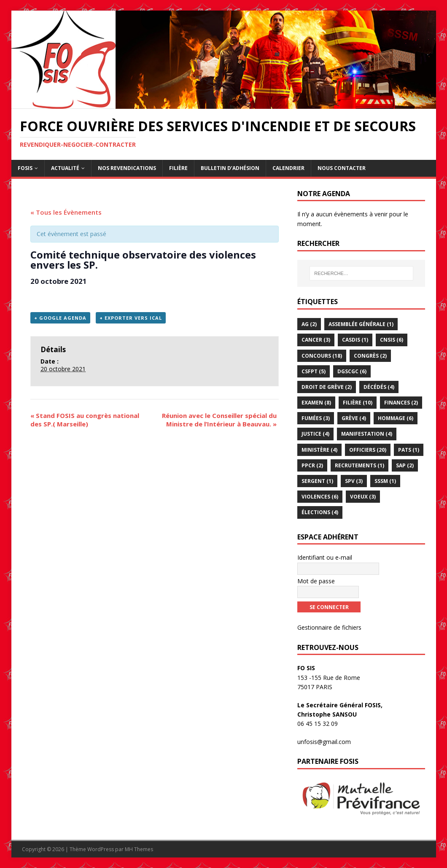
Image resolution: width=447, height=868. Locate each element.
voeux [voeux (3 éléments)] (363, 497)
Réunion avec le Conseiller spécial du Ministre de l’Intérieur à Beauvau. (219, 420)
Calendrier (288, 168)
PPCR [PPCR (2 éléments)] (312, 465)
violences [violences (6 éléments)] (320, 497)
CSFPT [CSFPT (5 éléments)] (314, 371)
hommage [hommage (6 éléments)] (396, 418)
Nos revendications (127, 168)
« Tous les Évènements (66, 212)
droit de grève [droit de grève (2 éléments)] (327, 387)
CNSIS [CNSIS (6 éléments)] (392, 340)
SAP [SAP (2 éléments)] (405, 465)
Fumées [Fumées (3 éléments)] (316, 418)
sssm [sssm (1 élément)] (385, 481)
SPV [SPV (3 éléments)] (354, 481)
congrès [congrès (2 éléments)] (370, 356)
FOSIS (25, 168)
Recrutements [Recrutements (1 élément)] (359, 465)
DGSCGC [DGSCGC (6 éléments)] (352, 371)
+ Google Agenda (60, 318)
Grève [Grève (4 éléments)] (354, 418)
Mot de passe (316, 581)
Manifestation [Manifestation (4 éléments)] (367, 434)
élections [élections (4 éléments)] (320, 512)
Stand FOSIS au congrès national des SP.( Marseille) (85, 420)
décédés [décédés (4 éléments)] (379, 387)
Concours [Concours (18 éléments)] (322, 356)
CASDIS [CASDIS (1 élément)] (355, 340)
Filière (178, 168)
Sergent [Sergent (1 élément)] (317, 481)
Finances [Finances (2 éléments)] (401, 403)
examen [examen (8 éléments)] (316, 403)
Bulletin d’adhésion (230, 168)
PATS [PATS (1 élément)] (409, 450)
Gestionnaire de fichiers (329, 627)
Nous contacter (342, 168)
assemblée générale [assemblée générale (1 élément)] (361, 324)
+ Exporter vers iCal (131, 318)
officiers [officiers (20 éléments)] (368, 450)
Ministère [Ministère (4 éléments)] (319, 450)
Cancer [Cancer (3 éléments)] (316, 340)
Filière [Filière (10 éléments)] (358, 403)
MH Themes (139, 849)
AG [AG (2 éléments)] (309, 324)
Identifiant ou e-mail (325, 557)
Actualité (65, 168)
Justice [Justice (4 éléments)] (315, 434)
